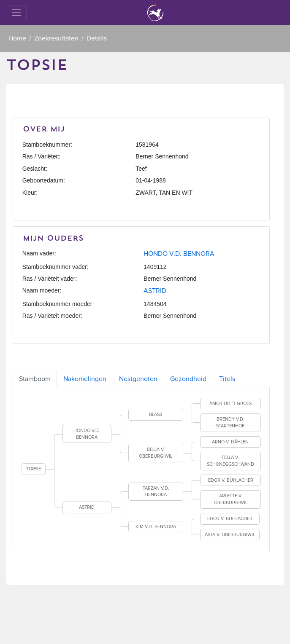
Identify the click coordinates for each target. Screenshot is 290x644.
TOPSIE (34, 469)
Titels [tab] (227, 379)
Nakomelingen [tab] (85, 379)
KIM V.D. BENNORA (156, 527)
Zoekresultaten (56, 38)
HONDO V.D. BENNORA (179, 254)
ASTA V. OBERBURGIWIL (230, 535)
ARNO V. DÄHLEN (230, 442)
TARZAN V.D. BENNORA (156, 492)
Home (17, 38)
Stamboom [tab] (35, 379)
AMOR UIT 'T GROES (230, 404)
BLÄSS (156, 415)
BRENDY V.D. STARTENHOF (230, 423)
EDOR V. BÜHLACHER (231, 480)
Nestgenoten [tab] (138, 379)
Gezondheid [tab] (188, 379)
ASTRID (155, 291)
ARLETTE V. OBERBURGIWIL (231, 499)
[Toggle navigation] (16, 12)
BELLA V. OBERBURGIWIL (156, 453)
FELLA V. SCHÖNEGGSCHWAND (230, 461)
